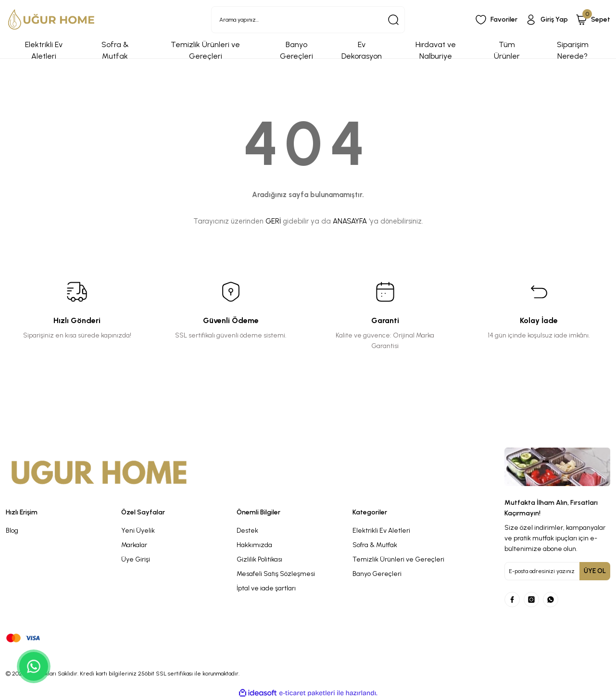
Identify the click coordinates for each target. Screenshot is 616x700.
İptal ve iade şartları (266, 588)
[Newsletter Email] (557, 571)
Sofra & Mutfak (375, 545)
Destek (247, 531)
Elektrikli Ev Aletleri (381, 531)
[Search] (308, 20)
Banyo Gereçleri (377, 574)
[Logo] (51, 19)
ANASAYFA (350, 221)
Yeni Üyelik (138, 531)
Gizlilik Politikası (259, 559)
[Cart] (593, 20)
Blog (12, 531)
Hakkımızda (254, 545)
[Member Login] (547, 20)
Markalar (134, 545)
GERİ (273, 221)
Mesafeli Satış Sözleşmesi (276, 574)
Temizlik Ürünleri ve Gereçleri (398, 559)
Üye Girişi (136, 559)
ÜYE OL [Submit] (595, 571)
